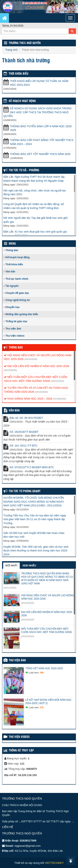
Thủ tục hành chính (17, 279)
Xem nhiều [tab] (29, 566)
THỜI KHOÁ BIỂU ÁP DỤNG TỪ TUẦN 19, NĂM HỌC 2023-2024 (39, 83)
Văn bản (10, 272)
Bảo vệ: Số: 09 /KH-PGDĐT (26, 418)
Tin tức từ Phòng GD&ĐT (25, 491)
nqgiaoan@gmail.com (27, 846)
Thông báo (12, 250)
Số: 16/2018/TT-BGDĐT (24, 432)
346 (42, 673)
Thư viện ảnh (13, 329)
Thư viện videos (15, 336)
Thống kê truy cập (21, 751)
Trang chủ (11, 50)
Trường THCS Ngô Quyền (25, 43)
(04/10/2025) (31, 359)
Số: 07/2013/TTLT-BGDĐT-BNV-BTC (32, 467)
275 (42, 707)
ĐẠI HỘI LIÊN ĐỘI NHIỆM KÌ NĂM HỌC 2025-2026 (37, 366)
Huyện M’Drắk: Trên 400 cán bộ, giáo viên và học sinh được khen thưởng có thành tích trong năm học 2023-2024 (36, 551)
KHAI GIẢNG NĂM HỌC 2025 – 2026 (28, 399)
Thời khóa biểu (14, 264)
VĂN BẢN (14, 411)
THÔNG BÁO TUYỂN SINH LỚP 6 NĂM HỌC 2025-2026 (41, 128)
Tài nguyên (12, 286)
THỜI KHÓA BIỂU (19, 74)
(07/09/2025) (59, 399)
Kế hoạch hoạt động (22, 101)
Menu (12, 244)
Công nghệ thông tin (18, 300)
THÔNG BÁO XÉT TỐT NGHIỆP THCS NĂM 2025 (40, 154)
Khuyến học (13, 307)
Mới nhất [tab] (11, 566)
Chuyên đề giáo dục (17, 293)
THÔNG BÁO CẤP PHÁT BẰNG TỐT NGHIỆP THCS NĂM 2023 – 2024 (42, 142)
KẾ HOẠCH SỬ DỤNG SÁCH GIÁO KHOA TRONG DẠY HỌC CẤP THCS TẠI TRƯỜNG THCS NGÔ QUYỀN (37, 112)
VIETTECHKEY (54, 863)
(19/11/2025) (10, 588)
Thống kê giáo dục (16, 321)
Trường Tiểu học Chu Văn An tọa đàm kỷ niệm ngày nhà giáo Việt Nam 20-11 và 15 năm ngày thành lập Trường (35, 519)
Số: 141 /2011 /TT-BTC (24, 446)
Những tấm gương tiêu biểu (22, 314)
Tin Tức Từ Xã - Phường (24, 170)
